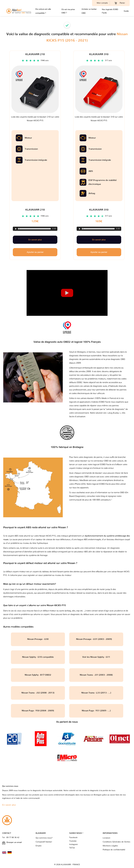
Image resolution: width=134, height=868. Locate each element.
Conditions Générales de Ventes (116, 842)
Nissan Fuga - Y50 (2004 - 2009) (38, 711)
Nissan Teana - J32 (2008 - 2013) (38, 693)
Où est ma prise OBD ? (68, 11)
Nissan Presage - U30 (38, 639)
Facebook (73, 838)
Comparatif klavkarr (44, 842)
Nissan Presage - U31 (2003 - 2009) (96, 639)
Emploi (39, 846)
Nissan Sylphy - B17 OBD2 (38, 675)
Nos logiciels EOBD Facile (110, 11)
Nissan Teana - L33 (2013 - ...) (96, 693)
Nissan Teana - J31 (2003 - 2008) (96, 675)
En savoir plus (35, 240)
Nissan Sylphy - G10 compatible (38, 657)
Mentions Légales (110, 846)
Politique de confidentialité (114, 850)
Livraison (106, 838)
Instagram (74, 844)
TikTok (72, 848)
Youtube (73, 841)
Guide (126, 11)
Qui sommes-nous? (44, 838)
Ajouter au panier (35, 252)
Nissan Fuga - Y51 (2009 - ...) (96, 711)
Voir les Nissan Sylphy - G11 (96, 657)
